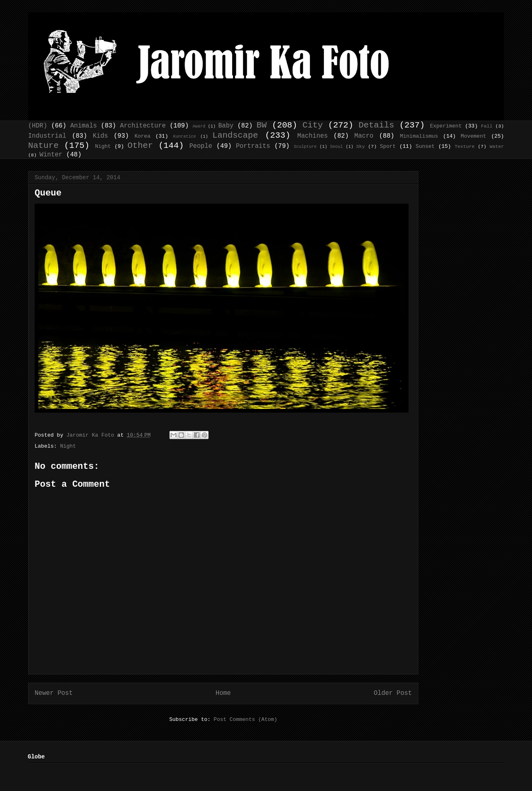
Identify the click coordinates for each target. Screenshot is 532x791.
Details (376, 125)
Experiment (446, 126)
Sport (388, 146)
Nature (43, 146)
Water (497, 147)
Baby (226, 126)
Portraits (253, 146)
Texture (465, 147)
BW (262, 125)
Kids (100, 136)
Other (140, 146)
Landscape (235, 135)
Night (103, 146)
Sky (361, 147)
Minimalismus (419, 136)
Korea (142, 136)
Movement (473, 136)
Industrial (47, 136)
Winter (51, 155)
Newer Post (54, 693)
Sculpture (305, 147)
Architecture (143, 126)
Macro (364, 136)
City (313, 125)
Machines (313, 136)
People (201, 146)
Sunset (425, 146)
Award (199, 126)
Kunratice (185, 136)
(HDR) (38, 126)
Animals (84, 126)
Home (223, 693)
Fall (487, 126)
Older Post (393, 693)
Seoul (336, 147)
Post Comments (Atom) (246, 720)
